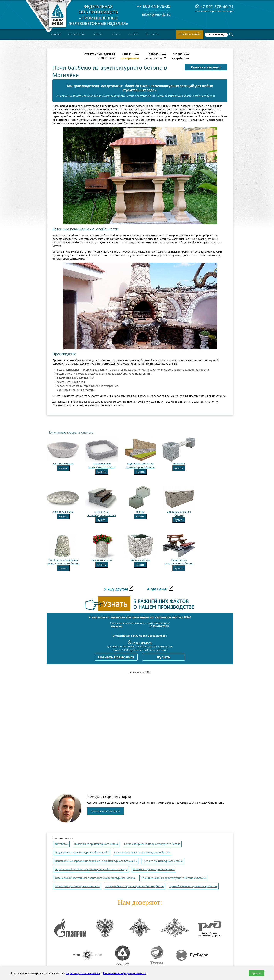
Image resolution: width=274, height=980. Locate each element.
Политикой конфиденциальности (125, 973)
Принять (256, 973)
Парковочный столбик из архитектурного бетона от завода (91, 869)
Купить (63, 468)
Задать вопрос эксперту (106, 811)
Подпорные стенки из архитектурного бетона (142, 852)
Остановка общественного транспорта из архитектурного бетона (95, 878)
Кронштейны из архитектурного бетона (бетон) (134, 886)
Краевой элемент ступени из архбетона (193, 886)
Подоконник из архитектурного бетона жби (82, 852)
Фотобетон (62, 844)
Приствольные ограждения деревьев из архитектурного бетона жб (96, 861)
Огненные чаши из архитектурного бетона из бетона (173, 878)
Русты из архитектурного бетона (163, 861)
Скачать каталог (206, 67)
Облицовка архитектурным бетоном (77, 886)
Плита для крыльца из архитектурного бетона (152, 844)
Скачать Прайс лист (116, 657)
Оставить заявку (189, 34)
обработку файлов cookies (83, 973)
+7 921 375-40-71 (215, 7)
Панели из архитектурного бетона (154, 869)
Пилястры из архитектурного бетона (96, 844)
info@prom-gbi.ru (156, 14)
